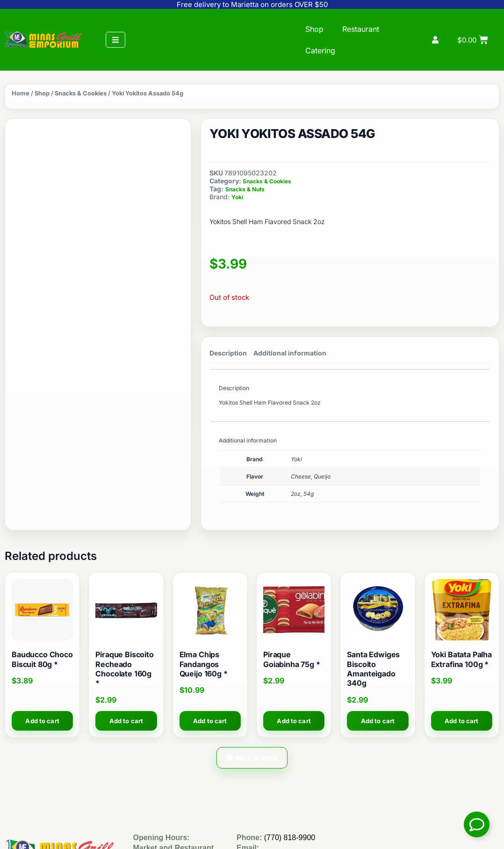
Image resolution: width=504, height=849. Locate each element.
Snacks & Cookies (81, 93)
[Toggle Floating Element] (477, 824)
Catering (320, 51)
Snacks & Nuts (245, 189)
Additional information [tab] (290, 353)
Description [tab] (228, 353)
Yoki (237, 197)
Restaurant (361, 29)
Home (21, 93)
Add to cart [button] (42, 721)
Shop (314, 29)
